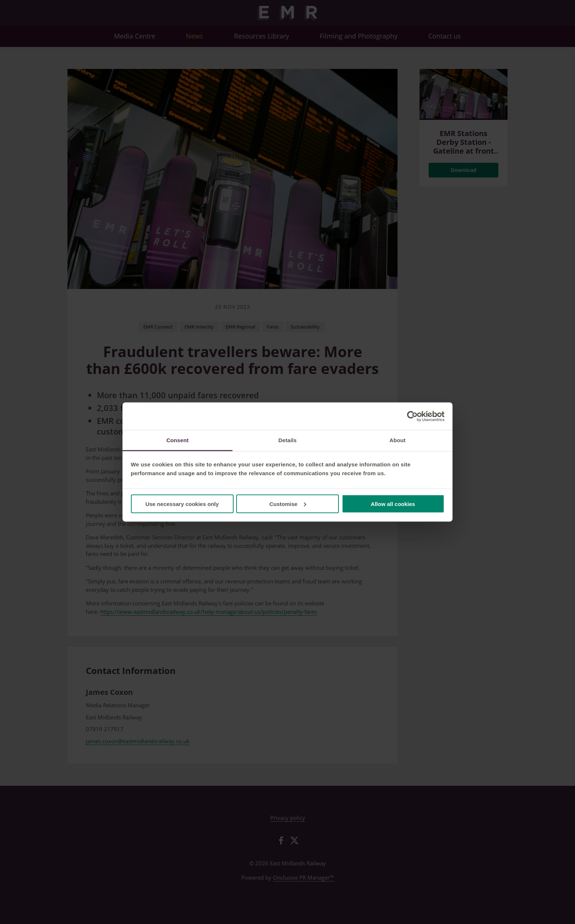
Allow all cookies (393, 504)
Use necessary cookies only (182, 504)
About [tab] (398, 440)
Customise (288, 504)
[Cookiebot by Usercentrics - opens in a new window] (412, 416)
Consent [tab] (178, 440)
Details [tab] (287, 440)
